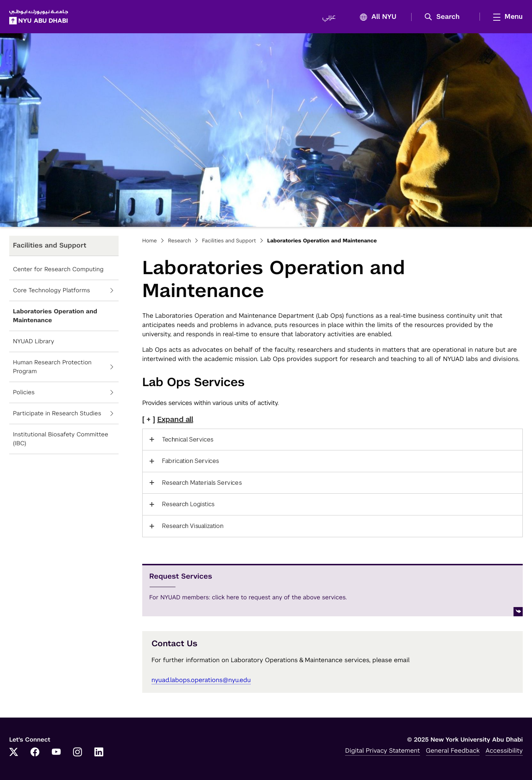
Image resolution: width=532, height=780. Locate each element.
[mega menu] (506, 17)
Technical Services (188, 440)
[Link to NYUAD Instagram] (78, 753)
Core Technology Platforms (52, 290)
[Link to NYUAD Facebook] (35, 753)
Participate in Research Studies (57, 413)
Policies (24, 392)
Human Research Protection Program (52, 367)
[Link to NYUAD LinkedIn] (99, 753)
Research (180, 241)
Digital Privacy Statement (382, 750)
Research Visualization (192, 526)
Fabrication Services (190, 461)
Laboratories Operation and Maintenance (55, 316)
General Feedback (453, 750)
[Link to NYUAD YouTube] (56, 753)
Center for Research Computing (58, 269)
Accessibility (504, 750)
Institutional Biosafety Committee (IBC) (61, 439)
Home (150, 241)
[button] (445, 17)
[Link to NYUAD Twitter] (14, 753)
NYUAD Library (34, 341)
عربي (329, 17)
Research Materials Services (202, 483)
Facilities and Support (229, 241)
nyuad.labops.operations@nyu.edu (201, 680)
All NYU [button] (376, 17)
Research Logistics (188, 504)
